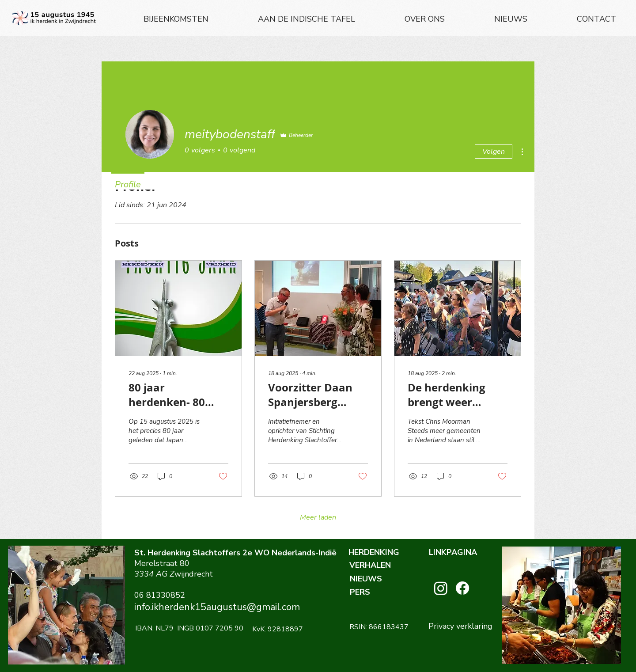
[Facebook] (462, 588)
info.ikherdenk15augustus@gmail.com (217, 607)
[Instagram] (441, 588)
